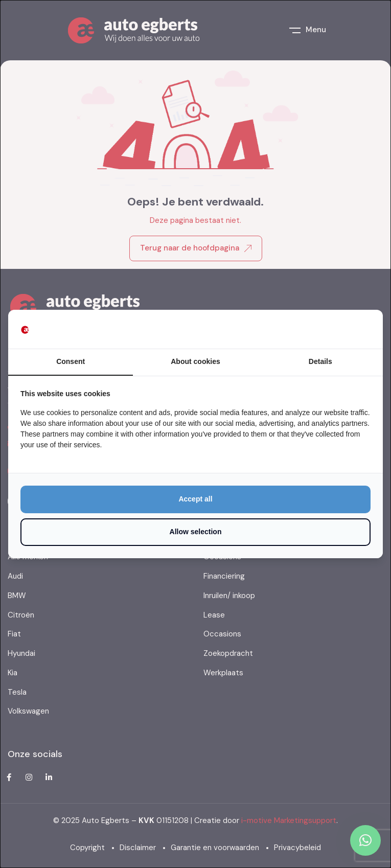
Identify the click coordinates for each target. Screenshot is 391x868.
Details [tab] (320, 361)
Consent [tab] (71, 361)
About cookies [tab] (195, 361)
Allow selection (196, 532)
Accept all (195, 499)
